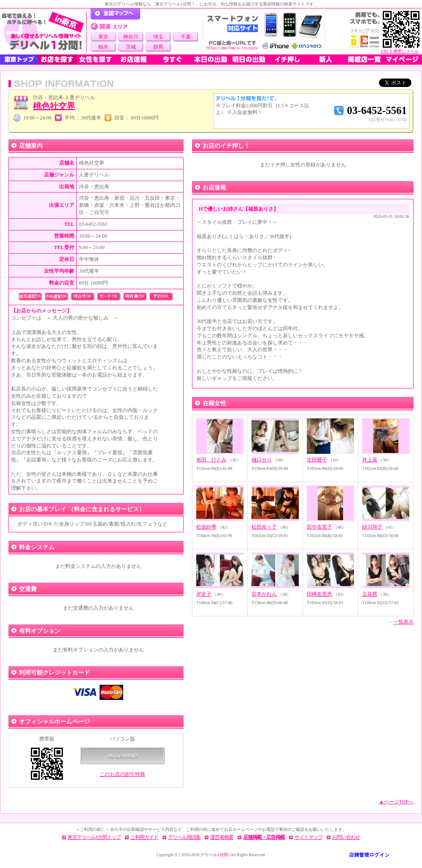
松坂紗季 (206, 527)
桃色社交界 (54, 106)
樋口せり (262, 460)
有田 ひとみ (211, 460)
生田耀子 (317, 460)
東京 (103, 37)
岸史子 (204, 594)
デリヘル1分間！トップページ (115, 14)
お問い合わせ (346, 837)
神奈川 (131, 37)
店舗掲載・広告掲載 (264, 837)
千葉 (186, 37)
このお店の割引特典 (122, 774)
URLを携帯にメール (400, 51)
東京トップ (19, 60)
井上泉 (370, 460)
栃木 (103, 47)
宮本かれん (264, 594)
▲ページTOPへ (396, 802)
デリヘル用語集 (184, 837)
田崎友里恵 (319, 594)
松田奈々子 (264, 527)
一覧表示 (403, 622)
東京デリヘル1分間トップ (94, 837)
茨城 (131, 47)
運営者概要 (222, 837)
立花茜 (370, 594)
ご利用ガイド (144, 837)
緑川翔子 (372, 527)
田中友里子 (319, 527)
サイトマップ (308, 837)
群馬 (158, 47)
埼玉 (158, 37)
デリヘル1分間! (215, 855)
